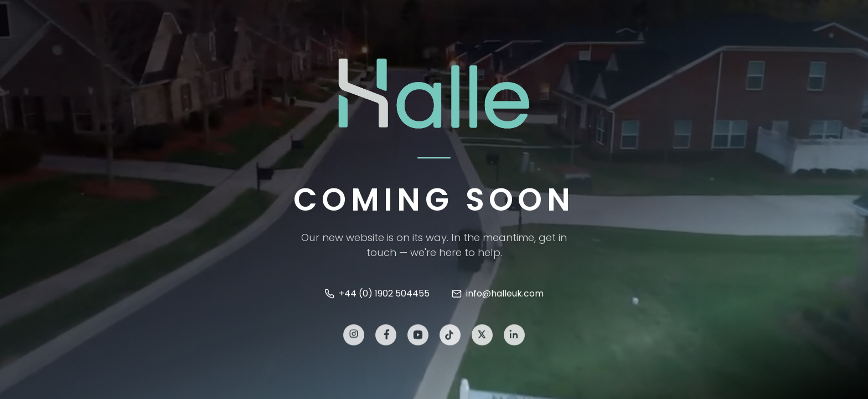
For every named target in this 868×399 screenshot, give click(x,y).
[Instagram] (354, 336)
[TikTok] (450, 336)
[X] (482, 336)
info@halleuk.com (498, 294)
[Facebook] (386, 336)
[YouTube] (418, 336)
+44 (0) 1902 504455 (377, 294)
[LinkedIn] (514, 336)
